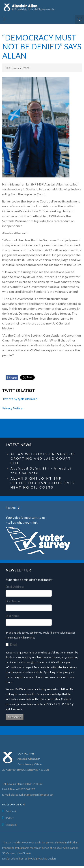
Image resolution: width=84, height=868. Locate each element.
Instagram (11, 825)
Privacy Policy (60, 704)
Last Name (12, 616)
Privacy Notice (12, 408)
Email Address (15, 587)
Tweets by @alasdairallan (20, 399)
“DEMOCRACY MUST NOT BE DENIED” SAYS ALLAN (42, 47)
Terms (16, 709)
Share (12, 378)
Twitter (10, 818)
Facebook (11, 811)
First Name (13, 601)
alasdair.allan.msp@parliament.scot (32, 795)
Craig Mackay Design (43, 859)
